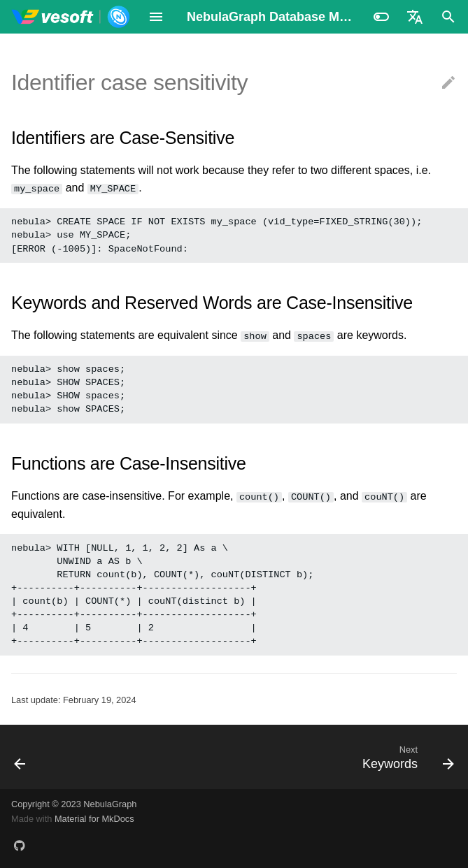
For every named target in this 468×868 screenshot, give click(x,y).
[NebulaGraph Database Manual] (71, 17)
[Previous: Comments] (21, 757)
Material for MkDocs (94, 819)
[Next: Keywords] (405, 757)
